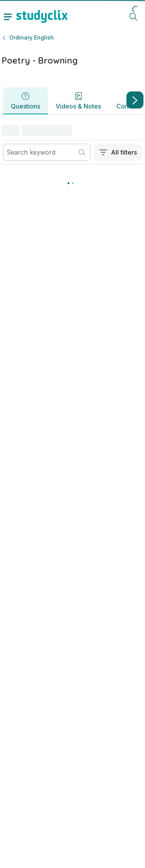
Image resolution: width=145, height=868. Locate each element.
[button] (121, 130)
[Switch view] (112, 131)
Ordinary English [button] (32, 37)
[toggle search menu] (133, 16)
